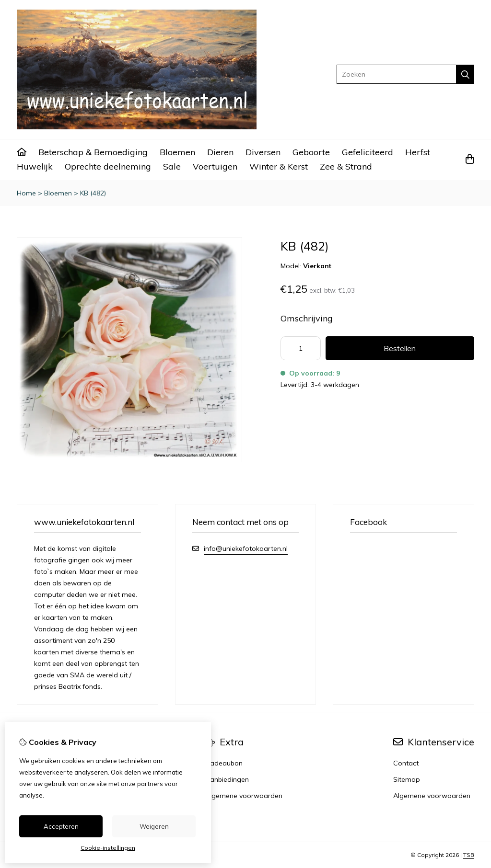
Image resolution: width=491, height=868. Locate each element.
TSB (469, 855)
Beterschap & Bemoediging (93, 152)
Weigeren (154, 826)
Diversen (263, 152)
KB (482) (93, 193)
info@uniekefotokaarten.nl (246, 548)
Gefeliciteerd (368, 152)
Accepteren (61, 826)
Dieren (220, 152)
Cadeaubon (224, 763)
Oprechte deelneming (108, 166)
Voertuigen (215, 166)
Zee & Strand (346, 166)
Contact (406, 763)
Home (26, 193)
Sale (172, 166)
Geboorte (311, 152)
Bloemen (177, 152)
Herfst (418, 152)
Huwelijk (35, 166)
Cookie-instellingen (108, 848)
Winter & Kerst (279, 166)
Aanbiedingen (227, 779)
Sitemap (407, 779)
